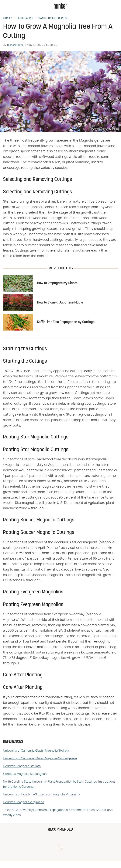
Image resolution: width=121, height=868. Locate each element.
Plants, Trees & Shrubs (53, 18)
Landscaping (25, 18)
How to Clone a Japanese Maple (60, 303)
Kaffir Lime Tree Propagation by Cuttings (66, 322)
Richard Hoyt (15, 45)
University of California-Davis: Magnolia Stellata (36, 751)
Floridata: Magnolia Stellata (22, 766)
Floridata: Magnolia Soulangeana (26, 774)
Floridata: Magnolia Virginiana (24, 802)
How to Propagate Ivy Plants (57, 283)
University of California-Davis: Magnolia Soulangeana (40, 758)
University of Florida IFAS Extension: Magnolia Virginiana (42, 794)
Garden (8, 18)
